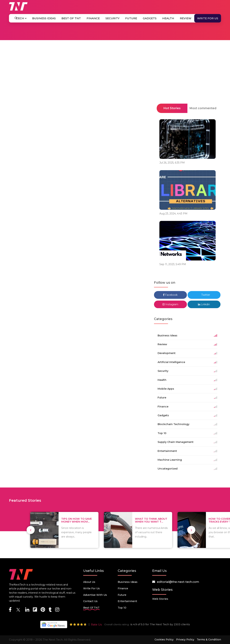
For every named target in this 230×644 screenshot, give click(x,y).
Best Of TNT (71, 18)
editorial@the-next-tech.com (178, 582)
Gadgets (150, 18)
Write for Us (208, 18)
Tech (21, 18)
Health (168, 18)
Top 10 (122, 608)
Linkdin (204, 304)
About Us (89, 582)
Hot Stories (172, 108)
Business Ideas (44, 18)
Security (112, 18)
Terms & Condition (209, 640)
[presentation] (31, 530)
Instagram (170, 304)
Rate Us (96, 624)
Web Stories (160, 599)
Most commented (203, 108)
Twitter (204, 295)
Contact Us (90, 601)
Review (186, 18)
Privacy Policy (185, 640)
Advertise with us (95, 595)
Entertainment (127, 601)
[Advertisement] (115, 82)
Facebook (170, 295)
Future (131, 18)
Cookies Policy (164, 640)
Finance (93, 18)
